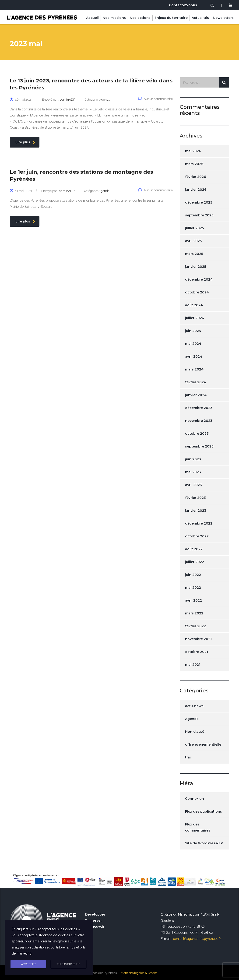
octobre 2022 (197, 536)
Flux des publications (204, 811)
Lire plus (25, 142)
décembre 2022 (199, 523)
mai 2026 (193, 151)
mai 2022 (193, 588)
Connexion (195, 799)
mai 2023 (193, 472)
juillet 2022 (195, 562)
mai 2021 (193, 665)
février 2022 (195, 626)
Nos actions (140, 18)
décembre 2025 (199, 202)
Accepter (28, 964)
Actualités (200, 18)
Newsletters (223, 18)
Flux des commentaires (198, 827)
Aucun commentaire (155, 99)
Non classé (195, 732)
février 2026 (195, 177)
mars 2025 (194, 254)
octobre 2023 (197, 434)
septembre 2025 (199, 215)
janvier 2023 (196, 511)
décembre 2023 (199, 408)
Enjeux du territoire (171, 18)
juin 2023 (193, 459)
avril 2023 (193, 485)
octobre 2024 (197, 292)
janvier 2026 (196, 190)
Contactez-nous (183, 5)
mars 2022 (194, 613)
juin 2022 (193, 575)
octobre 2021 (197, 652)
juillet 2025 (194, 228)
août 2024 (194, 305)
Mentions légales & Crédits (139, 973)
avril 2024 (194, 356)
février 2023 (195, 498)
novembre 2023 (199, 421)
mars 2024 (194, 369)
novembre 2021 (198, 639)
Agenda (192, 719)
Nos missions (114, 18)
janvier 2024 (196, 395)
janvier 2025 (196, 267)
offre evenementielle (203, 744)
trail (188, 757)
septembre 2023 (199, 446)
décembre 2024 (199, 279)
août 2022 (194, 549)
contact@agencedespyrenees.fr (197, 939)
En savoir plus (69, 964)
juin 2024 (193, 331)
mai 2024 (193, 344)
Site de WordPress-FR (204, 843)
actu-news (194, 706)
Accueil (92, 18)
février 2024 (196, 382)
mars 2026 (194, 164)
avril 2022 (193, 600)
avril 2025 (193, 241)
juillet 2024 (195, 318)
